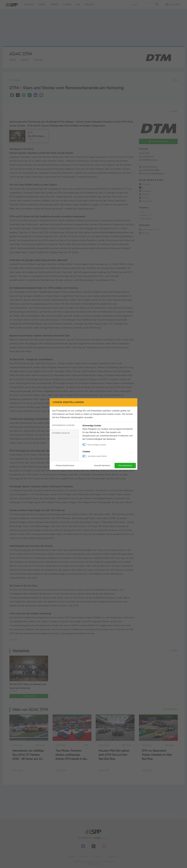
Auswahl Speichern (102, 465)
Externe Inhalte (61, 433)
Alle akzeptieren (125, 465)
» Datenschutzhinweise (65, 465)
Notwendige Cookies (63, 425)
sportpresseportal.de (97, 456)
